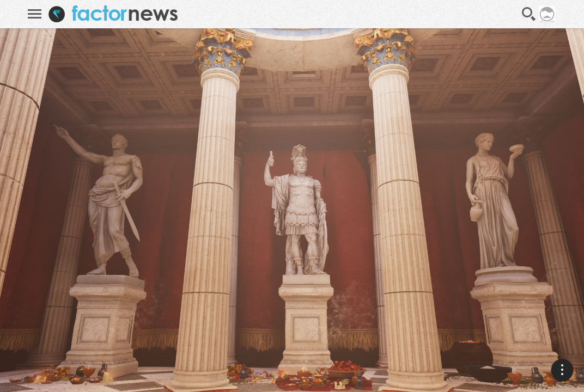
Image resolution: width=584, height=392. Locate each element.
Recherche (529, 14)
